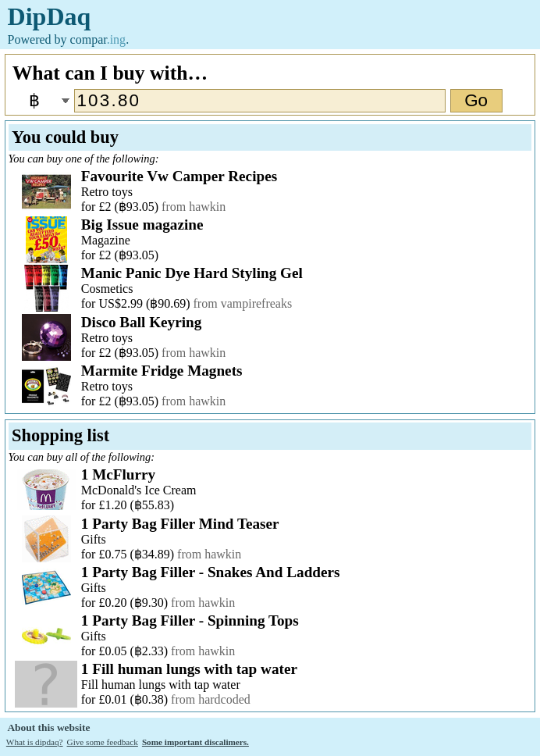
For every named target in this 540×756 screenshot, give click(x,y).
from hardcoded (211, 699)
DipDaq (50, 16)
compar (98, 39)
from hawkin (194, 207)
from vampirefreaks (243, 303)
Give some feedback (103, 742)
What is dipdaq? (35, 742)
